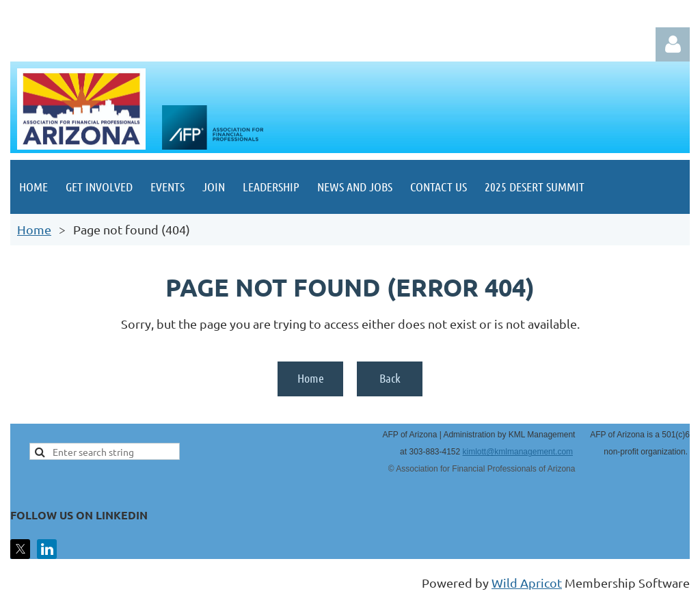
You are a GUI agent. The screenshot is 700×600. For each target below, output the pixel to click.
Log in (673, 44)
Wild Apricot (527, 583)
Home (34, 229)
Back (390, 378)
